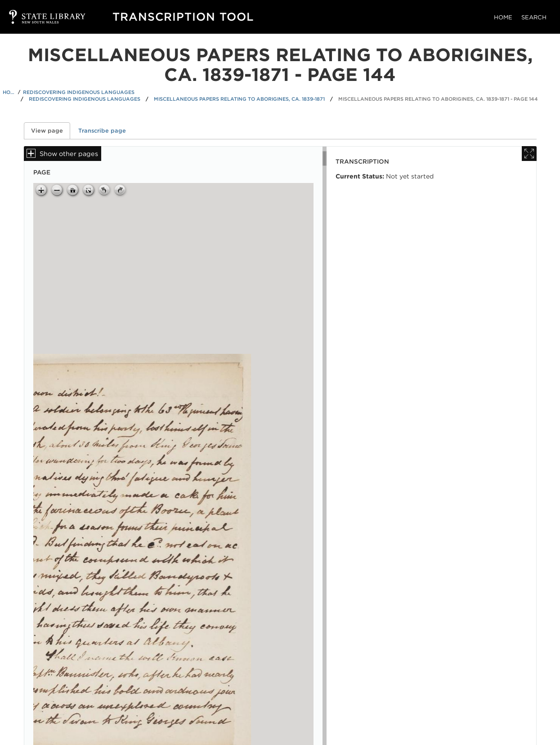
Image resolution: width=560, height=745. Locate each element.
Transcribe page (102, 131)
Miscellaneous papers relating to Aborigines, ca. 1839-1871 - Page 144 (438, 99)
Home (503, 17)
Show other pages (69, 154)
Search (534, 17)
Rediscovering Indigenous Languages (79, 92)
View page (51, 131)
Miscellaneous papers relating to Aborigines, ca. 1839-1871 (239, 99)
